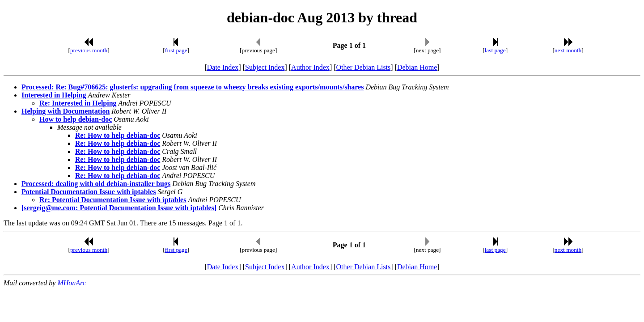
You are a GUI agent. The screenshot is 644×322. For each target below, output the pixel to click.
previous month (89, 50)
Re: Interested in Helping (78, 103)
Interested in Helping (54, 95)
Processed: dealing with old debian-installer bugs (96, 184)
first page (176, 50)
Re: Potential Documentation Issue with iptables (113, 200)
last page (495, 50)
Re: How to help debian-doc (118, 135)
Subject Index (265, 67)
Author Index (310, 67)
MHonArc (71, 283)
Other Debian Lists (364, 67)
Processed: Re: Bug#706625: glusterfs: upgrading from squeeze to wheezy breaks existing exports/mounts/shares (193, 87)
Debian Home (417, 67)
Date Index (223, 67)
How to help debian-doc (76, 119)
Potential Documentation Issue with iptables (89, 192)
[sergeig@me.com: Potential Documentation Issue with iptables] (119, 208)
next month (568, 50)
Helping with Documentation (66, 111)
